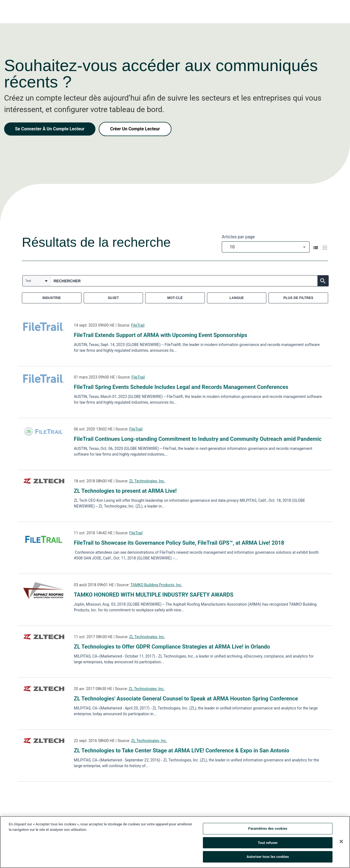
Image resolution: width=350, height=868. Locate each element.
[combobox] (266, 247)
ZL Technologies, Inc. (147, 481)
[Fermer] (341, 843)
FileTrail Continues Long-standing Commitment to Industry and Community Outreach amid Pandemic (198, 439)
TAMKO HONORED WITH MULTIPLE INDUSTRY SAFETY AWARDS (154, 595)
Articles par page (238, 237)
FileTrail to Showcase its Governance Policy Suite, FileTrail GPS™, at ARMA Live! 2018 (179, 543)
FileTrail (138, 325)
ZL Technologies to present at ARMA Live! (125, 491)
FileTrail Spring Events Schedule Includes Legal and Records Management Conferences (181, 387)
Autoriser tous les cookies (268, 858)
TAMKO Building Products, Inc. (156, 585)
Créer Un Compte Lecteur (135, 129)
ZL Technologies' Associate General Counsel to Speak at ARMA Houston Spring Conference (186, 699)
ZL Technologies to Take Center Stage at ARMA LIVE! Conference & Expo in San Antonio (182, 750)
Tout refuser (268, 844)
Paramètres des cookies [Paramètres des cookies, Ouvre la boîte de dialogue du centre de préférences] (268, 830)
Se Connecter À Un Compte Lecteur (50, 129)
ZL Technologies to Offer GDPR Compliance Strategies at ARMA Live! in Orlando (172, 647)
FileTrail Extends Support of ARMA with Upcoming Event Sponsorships (161, 335)
